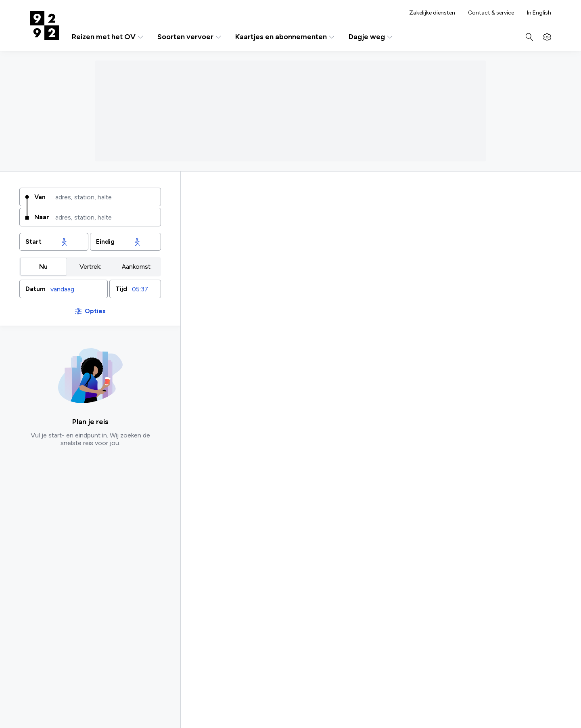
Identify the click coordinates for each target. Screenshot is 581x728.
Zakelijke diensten (432, 13)
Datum (36, 289)
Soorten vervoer (190, 37)
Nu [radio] (43, 267)
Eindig (105, 242)
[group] (90, 267)
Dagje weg (371, 37)
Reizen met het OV (108, 37)
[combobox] (105, 197)
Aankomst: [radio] (137, 267)
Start (33, 242)
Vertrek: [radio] (90, 267)
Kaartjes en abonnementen (285, 37)
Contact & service (491, 13)
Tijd (121, 289)
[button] (64, 289)
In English (539, 13)
